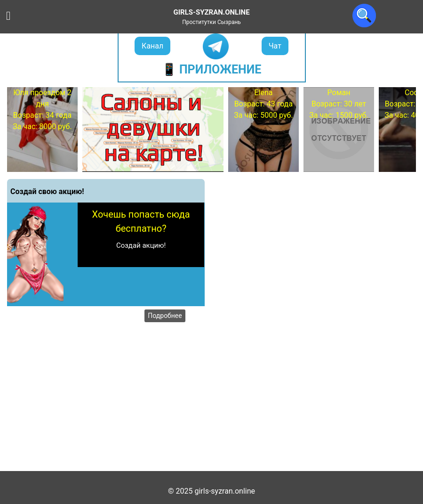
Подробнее (165, 316)
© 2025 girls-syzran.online (211, 491)
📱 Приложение (212, 69)
